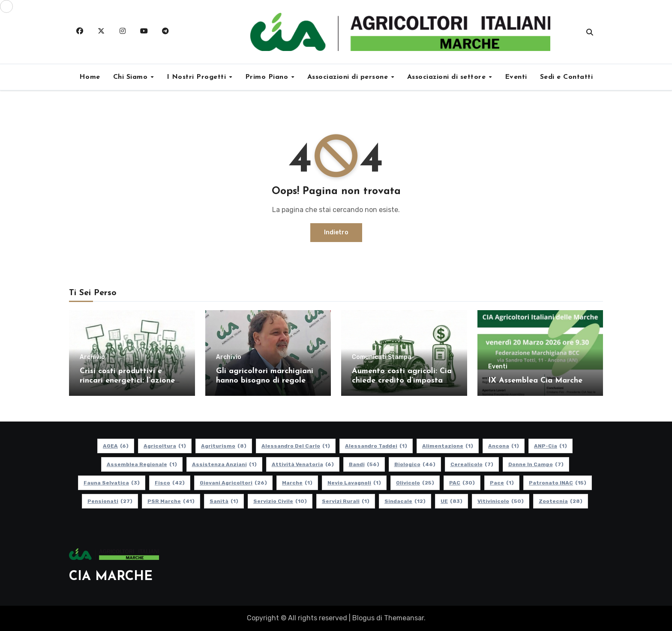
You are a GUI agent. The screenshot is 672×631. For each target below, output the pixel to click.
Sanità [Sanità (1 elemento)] (224, 501)
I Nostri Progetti (198, 77)
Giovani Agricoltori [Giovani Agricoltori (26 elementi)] (233, 483)
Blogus (363, 618)
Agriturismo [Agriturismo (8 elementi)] (224, 446)
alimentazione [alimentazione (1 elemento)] (448, 446)
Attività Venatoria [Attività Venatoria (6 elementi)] (303, 464)
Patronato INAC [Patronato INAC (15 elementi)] (558, 483)
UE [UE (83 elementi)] (451, 501)
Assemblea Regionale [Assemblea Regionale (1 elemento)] (142, 464)
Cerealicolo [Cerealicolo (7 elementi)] (472, 464)
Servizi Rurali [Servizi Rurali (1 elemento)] (346, 501)
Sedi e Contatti (567, 77)
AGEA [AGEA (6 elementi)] (116, 446)
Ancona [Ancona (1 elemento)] (504, 446)
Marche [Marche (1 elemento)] (297, 483)
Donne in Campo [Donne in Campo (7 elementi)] (536, 464)
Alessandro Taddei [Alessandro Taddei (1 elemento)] (376, 446)
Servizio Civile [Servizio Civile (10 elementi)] (280, 501)
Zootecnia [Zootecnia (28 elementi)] (561, 501)
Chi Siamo (132, 77)
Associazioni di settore (448, 77)
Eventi (516, 77)
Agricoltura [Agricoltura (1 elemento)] (165, 446)
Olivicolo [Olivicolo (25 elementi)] (415, 483)
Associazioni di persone (349, 77)
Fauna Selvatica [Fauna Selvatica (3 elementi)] (112, 483)
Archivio (92, 357)
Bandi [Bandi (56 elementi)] (364, 464)
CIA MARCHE (111, 577)
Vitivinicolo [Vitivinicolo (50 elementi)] (501, 501)
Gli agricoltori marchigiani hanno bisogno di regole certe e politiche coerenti (265, 380)
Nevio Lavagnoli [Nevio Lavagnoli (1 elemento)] (354, 483)
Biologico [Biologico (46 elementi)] (415, 464)
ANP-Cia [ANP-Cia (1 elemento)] (550, 446)
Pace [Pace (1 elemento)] (502, 483)
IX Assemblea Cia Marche (535, 381)
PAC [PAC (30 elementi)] (462, 483)
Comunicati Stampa (382, 357)
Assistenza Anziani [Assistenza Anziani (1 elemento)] (224, 464)
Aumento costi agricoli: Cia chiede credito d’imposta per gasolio (402, 380)
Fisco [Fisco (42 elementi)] (170, 483)
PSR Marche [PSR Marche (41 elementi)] (171, 501)
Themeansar (404, 618)
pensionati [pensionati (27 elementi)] (110, 501)
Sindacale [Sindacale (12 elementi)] (405, 501)
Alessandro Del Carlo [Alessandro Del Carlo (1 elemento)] (296, 446)
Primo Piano (268, 77)
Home (90, 77)
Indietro (336, 232)
